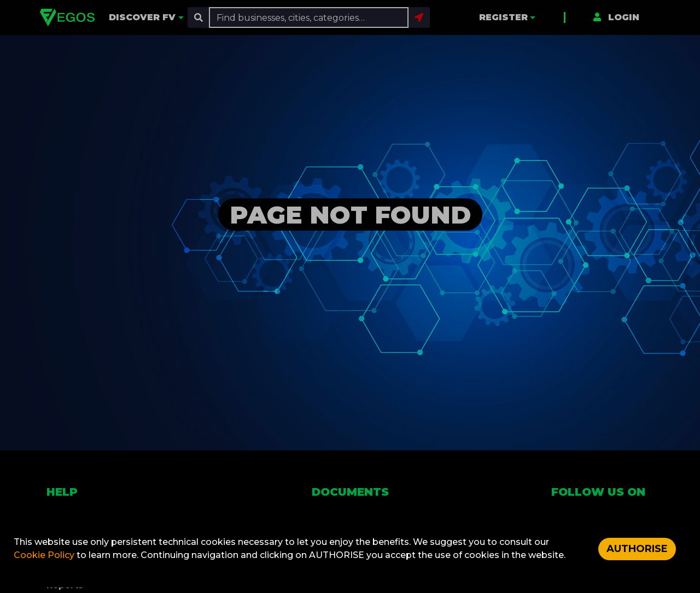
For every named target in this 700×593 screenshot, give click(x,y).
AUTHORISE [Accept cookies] (637, 549)
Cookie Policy (45, 555)
